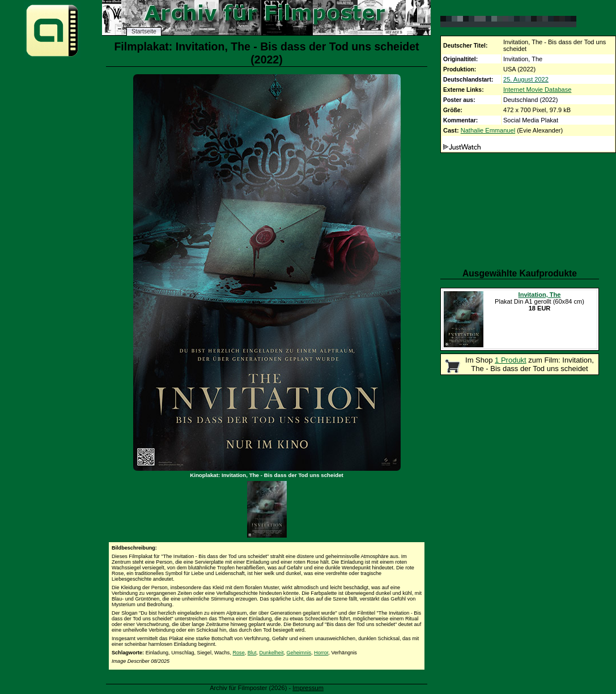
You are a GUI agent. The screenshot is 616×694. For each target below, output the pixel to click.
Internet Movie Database (537, 90)
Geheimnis (299, 653)
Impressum (308, 688)
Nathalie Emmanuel (488, 130)
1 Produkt (511, 360)
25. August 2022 (526, 79)
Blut (252, 653)
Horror (321, 653)
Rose (238, 653)
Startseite (144, 31)
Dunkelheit (272, 653)
